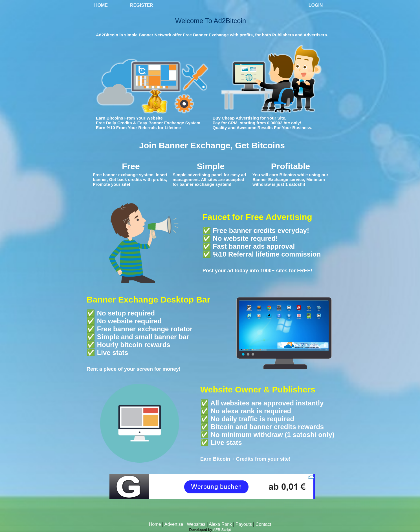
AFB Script (222, 530)
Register (142, 5)
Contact (263, 524)
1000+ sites (274, 271)
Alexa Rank (220, 524)
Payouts (244, 524)
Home (101, 5)
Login (316, 5)
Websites (196, 524)
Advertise (174, 524)
